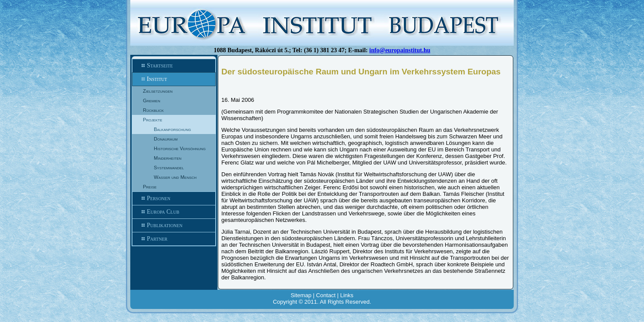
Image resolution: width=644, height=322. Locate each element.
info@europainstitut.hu (400, 50)
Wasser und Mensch (175, 177)
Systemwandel (169, 168)
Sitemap (301, 295)
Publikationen (174, 225)
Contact (326, 295)
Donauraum (166, 139)
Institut (174, 79)
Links (347, 295)
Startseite (174, 66)
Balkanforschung (172, 129)
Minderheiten (168, 158)
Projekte (153, 120)
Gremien (152, 101)
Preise (150, 187)
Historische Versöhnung (180, 148)
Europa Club (174, 212)
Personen (174, 198)
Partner (174, 239)
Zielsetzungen (158, 91)
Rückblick (153, 110)
